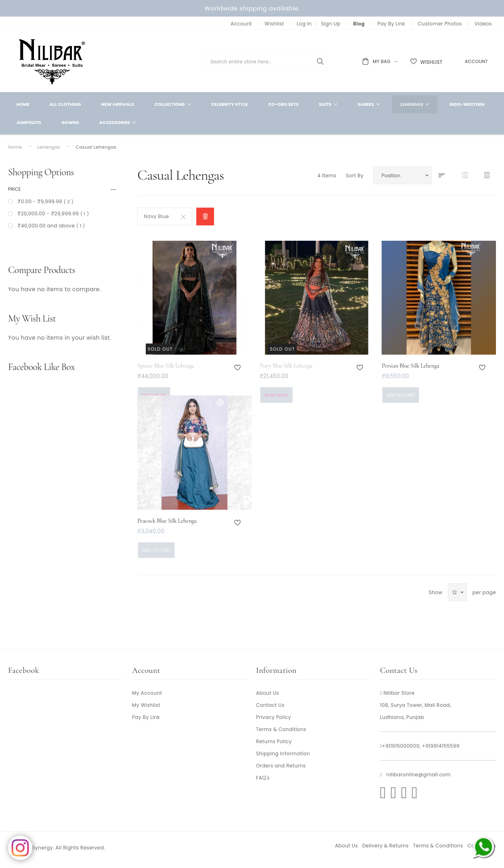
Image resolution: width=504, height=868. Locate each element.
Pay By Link (391, 24)
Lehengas (49, 147)
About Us (268, 693)
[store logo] (52, 61)
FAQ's (263, 778)
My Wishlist (146, 705)
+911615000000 (401, 746)
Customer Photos (440, 24)
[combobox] (314, 62)
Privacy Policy (274, 717)
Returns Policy (274, 741)
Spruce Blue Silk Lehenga (166, 366)
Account (241, 24)
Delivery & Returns (385, 846)
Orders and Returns (281, 766)
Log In (304, 24)
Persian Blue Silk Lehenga (410, 366)
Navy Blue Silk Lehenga (286, 366)
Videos (483, 24)
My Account (147, 693)
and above (50, 226)
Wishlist (274, 24)
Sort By (355, 175)
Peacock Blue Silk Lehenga (167, 521)
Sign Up (331, 24)
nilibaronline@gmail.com (419, 774)
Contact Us (270, 705)
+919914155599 (441, 746)
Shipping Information (283, 753)
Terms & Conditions (281, 729)
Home (15, 147)
